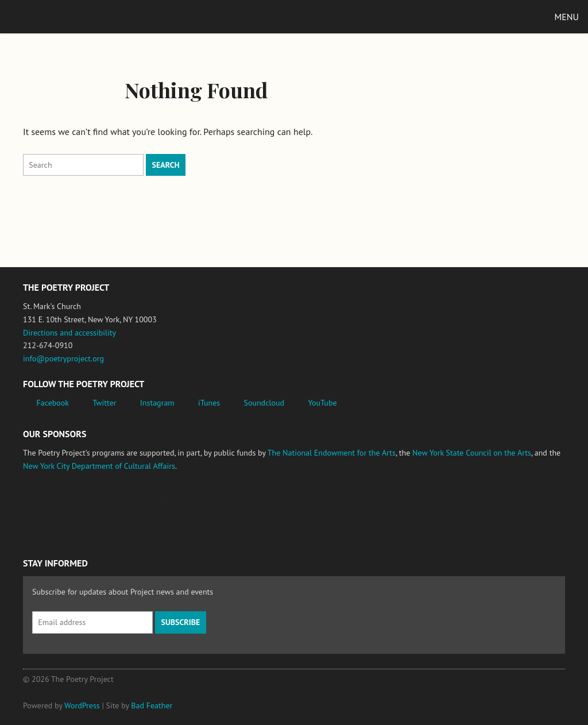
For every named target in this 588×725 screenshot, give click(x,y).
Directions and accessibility (69, 333)
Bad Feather (152, 705)
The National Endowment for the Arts (332, 453)
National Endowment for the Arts (55, 509)
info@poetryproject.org (63, 358)
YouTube (322, 403)
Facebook (53, 403)
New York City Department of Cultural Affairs (99, 466)
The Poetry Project (63, 16)
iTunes (209, 403)
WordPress (82, 705)
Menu (567, 17)
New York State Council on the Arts (472, 453)
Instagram (157, 403)
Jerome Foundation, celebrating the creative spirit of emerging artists (129, 509)
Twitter (104, 403)
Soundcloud (264, 403)
